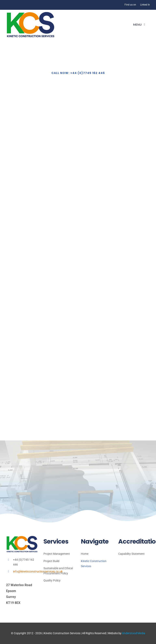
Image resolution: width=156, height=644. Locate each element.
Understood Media (134, 633)
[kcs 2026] (30, 13)
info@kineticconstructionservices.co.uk (38, 571)
